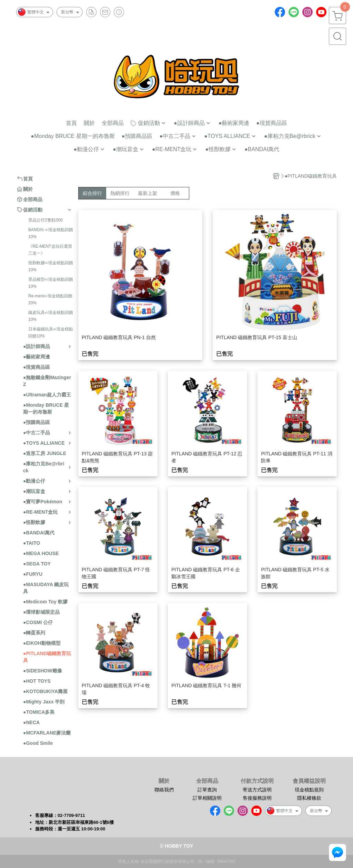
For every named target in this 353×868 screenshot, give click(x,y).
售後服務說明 (257, 798)
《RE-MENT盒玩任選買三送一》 (50, 250)
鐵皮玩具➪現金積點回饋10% (51, 316)
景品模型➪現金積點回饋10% (51, 283)
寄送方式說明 (257, 790)
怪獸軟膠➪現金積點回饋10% (51, 266)
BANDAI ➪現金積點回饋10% (51, 233)
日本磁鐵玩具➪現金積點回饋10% (51, 333)
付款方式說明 (257, 781)
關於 (164, 781)
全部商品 (207, 781)
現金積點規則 (309, 790)
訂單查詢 (207, 790)
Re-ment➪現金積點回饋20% (50, 299)
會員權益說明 (309, 781)
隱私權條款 (309, 798)
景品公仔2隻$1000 (46, 220)
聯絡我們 (164, 790)
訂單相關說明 (207, 798)
